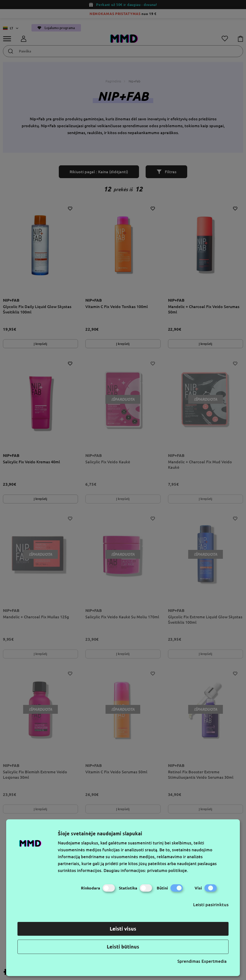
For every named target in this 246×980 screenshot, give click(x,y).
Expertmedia (214, 961)
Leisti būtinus (123, 947)
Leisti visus (123, 929)
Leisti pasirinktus (211, 904)
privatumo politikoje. (168, 870)
